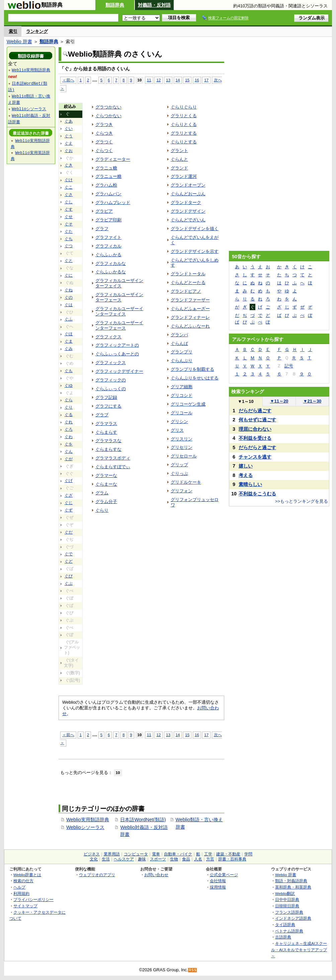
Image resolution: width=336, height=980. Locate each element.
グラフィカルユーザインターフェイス (119, 283)
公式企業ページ (224, 875)
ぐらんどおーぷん (188, 194)
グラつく (104, 142)
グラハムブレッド (113, 202)
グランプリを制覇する (192, 369)
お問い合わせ (156, 875)
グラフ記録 (106, 397)
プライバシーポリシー (33, 899)
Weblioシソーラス (85, 827)
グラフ (102, 229)
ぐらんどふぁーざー (190, 309)
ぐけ (69, 180)
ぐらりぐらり (184, 107)
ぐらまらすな (108, 449)
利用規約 (21, 893)
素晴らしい (250, 484)
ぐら (69, 400)
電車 (156, 854)
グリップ (179, 465)
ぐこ (69, 187)
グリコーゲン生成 (188, 404)
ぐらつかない (108, 116)
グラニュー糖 (108, 176)
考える (246, 475)
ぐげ (69, 481)
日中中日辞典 (287, 899)
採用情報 (218, 887)
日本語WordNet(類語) (143, 820)
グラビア (104, 211)
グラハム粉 (106, 185)
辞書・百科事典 (232, 859)
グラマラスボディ (113, 458)
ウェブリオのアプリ (97, 875)
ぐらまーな (106, 484)
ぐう (69, 136)
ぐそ (69, 224)
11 (149, 80)
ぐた (69, 231)
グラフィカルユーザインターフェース (119, 297)
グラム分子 (106, 502)
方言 (210, 859)
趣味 (142, 859)
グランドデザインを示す (195, 251)
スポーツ (158, 859)
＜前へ (68, 80)
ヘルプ (19, 887)
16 (197, 80)
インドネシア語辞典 (293, 918)
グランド (179, 168)
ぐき (69, 165)
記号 (289, 366)
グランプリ (182, 352)
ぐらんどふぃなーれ (190, 326)
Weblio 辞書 (19, 42)
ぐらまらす (106, 432)
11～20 (279, 401)
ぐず (69, 510)
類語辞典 (115, 5)
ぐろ (69, 429)
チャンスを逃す (255, 457)
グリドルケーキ (186, 482)
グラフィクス (108, 337)
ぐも (69, 371)
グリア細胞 (182, 387)
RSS (193, 970)
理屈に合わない (255, 429)
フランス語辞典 (289, 912)
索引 (13, 31)
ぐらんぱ (179, 343)
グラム (102, 493)
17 (206, 80)
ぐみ (69, 349)
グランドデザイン (188, 211)
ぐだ (69, 532)
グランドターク (186, 202)
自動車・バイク (178, 854)
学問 (248, 854)
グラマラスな (108, 441)
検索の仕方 (23, 881)
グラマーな (106, 475)
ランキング (37, 31)
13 (168, 80)
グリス (177, 430)
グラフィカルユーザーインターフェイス (119, 311)
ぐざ (69, 495)
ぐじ (69, 503)
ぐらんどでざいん (188, 220)
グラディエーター (113, 159)
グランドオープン (188, 185)
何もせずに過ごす (257, 420)
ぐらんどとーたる (188, 283)
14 (178, 80)
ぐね (69, 290)
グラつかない (108, 107)
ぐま (69, 341)
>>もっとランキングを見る (302, 501)
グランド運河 (184, 176)
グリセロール (184, 456)
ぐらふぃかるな (111, 272)
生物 (174, 859)
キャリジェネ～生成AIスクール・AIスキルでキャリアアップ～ (299, 950)
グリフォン (182, 491)
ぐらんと (179, 159)
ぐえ (69, 143)
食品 (186, 859)
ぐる (69, 415)
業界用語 (112, 854)
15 (187, 80)
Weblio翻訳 (285, 893)
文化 (94, 859)
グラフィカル (108, 246)
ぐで (69, 554)
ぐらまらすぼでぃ (113, 467)
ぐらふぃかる (108, 255)
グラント (179, 151)
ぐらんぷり (182, 361)
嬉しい (246, 466)
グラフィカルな (111, 263)
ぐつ (69, 246)
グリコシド (182, 395)
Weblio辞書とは (27, 875)
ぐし (69, 202)
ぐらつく (104, 151)
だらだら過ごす (255, 411)
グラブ (102, 415)
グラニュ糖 (106, 168)
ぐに (69, 275)
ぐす (69, 209)
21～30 (312, 401)
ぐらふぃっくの (111, 389)
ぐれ (69, 422)
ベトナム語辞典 (289, 931)
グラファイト (108, 237)
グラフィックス (111, 363)
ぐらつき (104, 133)
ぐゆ (69, 386)
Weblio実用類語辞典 (88, 820)
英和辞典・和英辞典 (293, 887)
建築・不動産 (228, 854)
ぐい (69, 129)
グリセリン (182, 447)
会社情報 (218, 881)
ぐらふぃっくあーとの (117, 354)
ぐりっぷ (179, 473)
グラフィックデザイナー (119, 371)
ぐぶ (69, 583)
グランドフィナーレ (190, 317)
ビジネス (92, 854)
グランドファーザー (190, 300)
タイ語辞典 (285, 925)
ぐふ (69, 319)
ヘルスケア (124, 859)
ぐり (69, 407)
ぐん (69, 451)
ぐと (69, 261)
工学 (208, 854)
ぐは (69, 305)
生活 (106, 859)
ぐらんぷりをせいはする (195, 378)
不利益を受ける (255, 438)
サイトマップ (25, 906)
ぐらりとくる (184, 124)
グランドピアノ (186, 291)
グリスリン (182, 439)
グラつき (104, 124)
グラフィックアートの (117, 345)
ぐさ (69, 195)
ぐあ (69, 121)
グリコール (182, 413)
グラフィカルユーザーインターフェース (119, 325)
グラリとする (184, 133)
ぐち (69, 239)
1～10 (245, 401)
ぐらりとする (184, 142)
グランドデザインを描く (195, 229)
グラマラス (106, 424)
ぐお (69, 151)
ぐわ (69, 437)
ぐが (69, 459)
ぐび (69, 576)
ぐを (69, 444)
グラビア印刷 (108, 220)
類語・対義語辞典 (291, 881)
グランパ (179, 335)
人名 (198, 859)
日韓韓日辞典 (287, 906)
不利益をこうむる (257, 494)
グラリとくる (184, 116)
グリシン (179, 422)
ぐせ (69, 217)
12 (158, 80)
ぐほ (69, 334)
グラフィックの (111, 380)
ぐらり (102, 510)
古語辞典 (283, 937)
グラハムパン (108, 194)
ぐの (69, 297)
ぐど (69, 561)
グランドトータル (188, 274)
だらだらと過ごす (257, 447)
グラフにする (108, 406)
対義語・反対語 (154, 5)
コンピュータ (136, 854)
